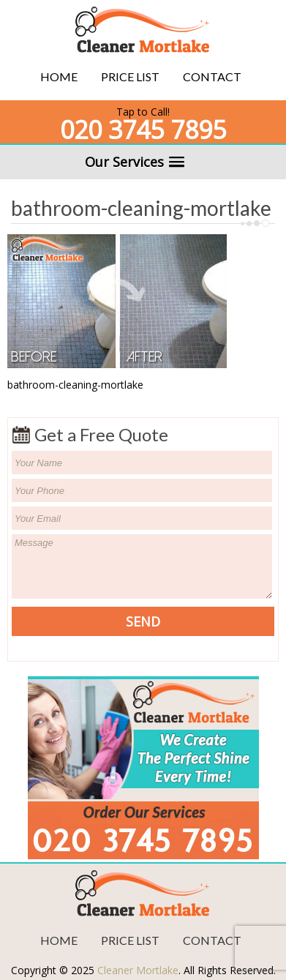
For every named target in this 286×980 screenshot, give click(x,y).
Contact (212, 76)
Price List (130, 76)
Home (59, 76)
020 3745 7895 (143, 130)
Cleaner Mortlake (138, 970)
